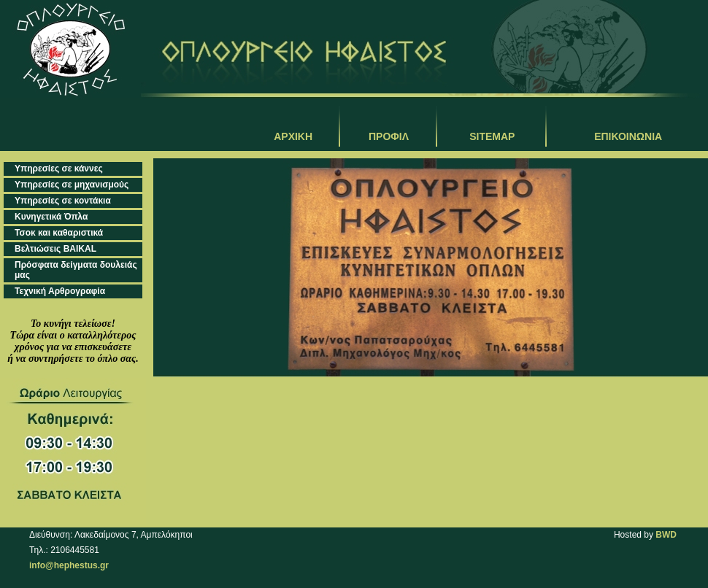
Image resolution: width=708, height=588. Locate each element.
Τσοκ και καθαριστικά (59, 233)
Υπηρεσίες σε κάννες (59, 169)
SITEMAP (492, 136)
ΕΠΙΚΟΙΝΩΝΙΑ (628, 136)
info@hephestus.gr (69, 565)
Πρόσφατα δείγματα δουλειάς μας (76, 270)
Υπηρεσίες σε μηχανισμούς (72, 185)
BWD (666, 535)
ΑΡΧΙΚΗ (293, 136)
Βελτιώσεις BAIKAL (55, 249)
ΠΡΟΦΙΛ (389, 136)
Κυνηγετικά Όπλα (51, 217)
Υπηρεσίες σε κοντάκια (63, 201)
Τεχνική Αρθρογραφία (60, 291)
